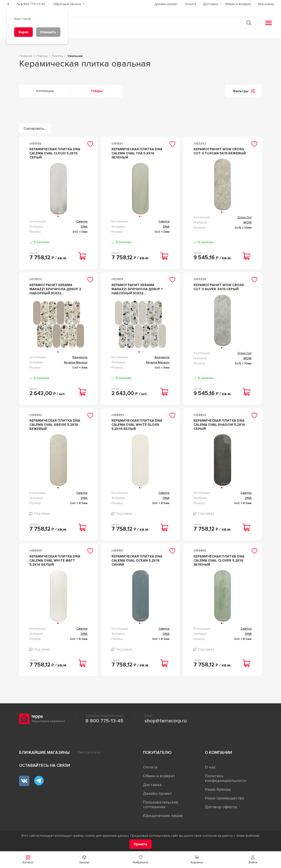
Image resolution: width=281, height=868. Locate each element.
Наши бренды (218, 789)
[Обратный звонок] (70, 4)
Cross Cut (244, 217)
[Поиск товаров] (138, 23)
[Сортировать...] (35, 128)
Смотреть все (89, 753)
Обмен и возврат (159, 776)
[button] (253, 860)
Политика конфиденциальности (226, 778)
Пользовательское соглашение (161, 805)
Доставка (152, 785)
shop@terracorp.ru (166, 721)
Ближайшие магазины (44, 753)
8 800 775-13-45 (104, 721)
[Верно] (23, 32)
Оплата (150, 767)
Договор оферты (221, 807)
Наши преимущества (224, 798)
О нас (210, 767)
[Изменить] (48, 32)
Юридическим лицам (163, 816)
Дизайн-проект (157, 794)
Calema (82, 222)
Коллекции (45, 91)
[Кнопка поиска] (249, 23)
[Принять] (140, 844)
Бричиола (80, 357)
